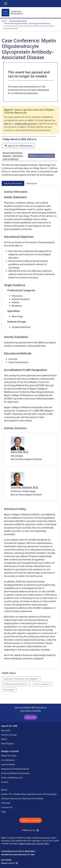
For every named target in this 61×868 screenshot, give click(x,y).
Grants (5, 782)
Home (4, 21)
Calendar (6, 803)
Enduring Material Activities (15, 773)
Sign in (8, 124)
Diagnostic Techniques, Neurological (20, 679)
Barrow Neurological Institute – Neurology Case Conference (27, 23)
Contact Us (7, 807)
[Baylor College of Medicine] (13, 13)
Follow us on (30, 830)
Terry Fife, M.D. (20, 452)
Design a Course (10, 751)
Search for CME (9, 726)
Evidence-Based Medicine (15, 684)
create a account (25, 124)
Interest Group (9, 735)
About (4, 790)
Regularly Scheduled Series (15, 769)
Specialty (6, 730)
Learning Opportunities (18, 21)
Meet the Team (9, 756)
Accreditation (8, 760)
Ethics (4, 739)
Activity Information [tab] (13, 183)
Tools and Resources (12, 778)
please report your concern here (34, 843)
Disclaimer (6, 860)
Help (4, 812)
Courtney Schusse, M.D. (25, 487)
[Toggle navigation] (6, 4)
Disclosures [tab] (32, 183)
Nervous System (41, 684)
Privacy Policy (8, 863)
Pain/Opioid (7, 744)
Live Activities (8, 764)
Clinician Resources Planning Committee (22, 798)
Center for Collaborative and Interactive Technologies (29, 794)
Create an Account (30, 820)
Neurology (8, 689)
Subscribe (30, 717)
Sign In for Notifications (19, 146)
